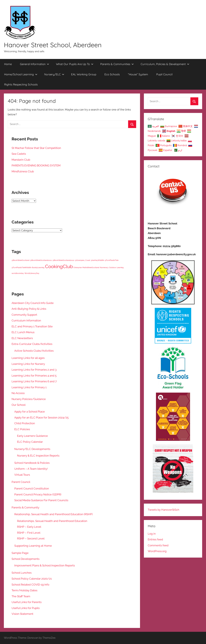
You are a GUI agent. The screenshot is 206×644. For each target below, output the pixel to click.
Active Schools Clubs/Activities (34, 351)
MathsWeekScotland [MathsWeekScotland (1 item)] (91, 267)
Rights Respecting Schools (21, 84)
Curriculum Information (26, 320)
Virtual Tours (22, 475)
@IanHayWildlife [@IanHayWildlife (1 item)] (97, 260)
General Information (35, 64)
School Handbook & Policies (32, 463)
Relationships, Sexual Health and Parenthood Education (52, 521)
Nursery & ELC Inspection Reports (38, 456)
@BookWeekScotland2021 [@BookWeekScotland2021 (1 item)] (41, 260)
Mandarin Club (21, 160)
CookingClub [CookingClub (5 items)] (59, 266)
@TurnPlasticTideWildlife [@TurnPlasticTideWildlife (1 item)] (21, 267)
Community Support (24, 315)
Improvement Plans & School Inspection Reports (45, 565)
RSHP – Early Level (29, 527)
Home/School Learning (21, 74)
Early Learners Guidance (32, 436)
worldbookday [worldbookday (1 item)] (18, 273)
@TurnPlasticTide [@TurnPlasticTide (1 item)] (112, 260)
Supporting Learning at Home (33, 546)
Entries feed (155, 539)
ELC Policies (22, 429)
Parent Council (21, 482)
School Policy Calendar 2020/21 (32, 579)
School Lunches (22, 573)
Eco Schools (112, 74)
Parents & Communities (117, 64)
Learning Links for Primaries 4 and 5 (34, 376)
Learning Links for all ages (28, 358)
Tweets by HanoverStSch (164, 510)
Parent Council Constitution (32, 489)
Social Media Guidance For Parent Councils (41, 500)
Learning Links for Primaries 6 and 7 (34, 381)
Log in (152, 534)
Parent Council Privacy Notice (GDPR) (38, 494)
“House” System (138, 74)
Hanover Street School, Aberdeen (53, 45)
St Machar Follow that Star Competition (36, 148)
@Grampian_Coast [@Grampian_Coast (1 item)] (83, 260)
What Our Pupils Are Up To (75, 64)
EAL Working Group (84, 74)
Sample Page (20, 553)
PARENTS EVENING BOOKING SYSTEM (36, 165)
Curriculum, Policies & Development (165, 64)
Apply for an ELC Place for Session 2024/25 (41, 417)
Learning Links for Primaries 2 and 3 (34, 370)
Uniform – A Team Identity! (31, 469)
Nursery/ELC (54, 74)
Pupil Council (164, 74)
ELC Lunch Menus (23, 332)
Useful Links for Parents (27, 602)
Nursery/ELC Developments (32, 449)
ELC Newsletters (22, 338)
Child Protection (25, 423)
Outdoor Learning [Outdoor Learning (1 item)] (116, 267)
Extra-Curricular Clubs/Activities (32, 344)
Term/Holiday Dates (24, 590)
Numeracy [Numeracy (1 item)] (104, 267)
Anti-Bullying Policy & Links (29, 309)
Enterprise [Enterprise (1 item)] (78, 267)
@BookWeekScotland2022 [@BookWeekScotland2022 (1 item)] (63, 260)
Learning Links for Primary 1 (29, 387)
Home (8, 64)
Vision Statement (22, 614)
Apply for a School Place (30, 412)
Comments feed (158, 545)
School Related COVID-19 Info (30, 585)
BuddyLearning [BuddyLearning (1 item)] (38, 267)
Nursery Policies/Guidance (29, 399)
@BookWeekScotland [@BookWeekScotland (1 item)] (21, 260)
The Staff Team (21, 596)
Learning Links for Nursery (28, 364)
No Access (18, 393)
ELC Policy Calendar (30, 442)
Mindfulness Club (23, 171)
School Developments (26, 559)
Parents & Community (25, 507)
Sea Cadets (19, 154)
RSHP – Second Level (31, 538)
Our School (19, 405)
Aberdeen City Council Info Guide (33, 303)
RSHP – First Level (29, 533)
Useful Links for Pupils (26, 608)
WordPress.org (157, 551)
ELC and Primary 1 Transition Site (32, 326)
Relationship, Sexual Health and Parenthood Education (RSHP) (54, 514)
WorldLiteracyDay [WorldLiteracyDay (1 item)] (32, 273)
